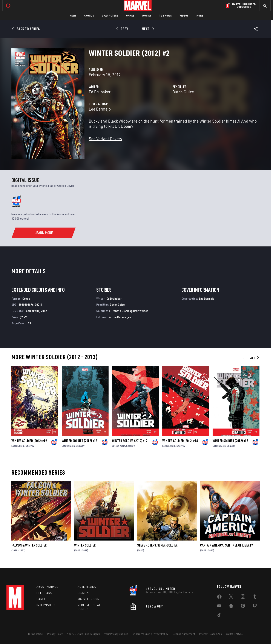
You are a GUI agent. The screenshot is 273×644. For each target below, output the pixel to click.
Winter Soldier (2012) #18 (79, 441)
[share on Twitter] (231, 597)
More (200, 16)
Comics (89, 16)
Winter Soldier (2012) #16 (180, 441)
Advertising (87, 587)
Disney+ (84, 593)
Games (130, 16)
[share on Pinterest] (243, 607)
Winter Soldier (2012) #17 (130, 441)
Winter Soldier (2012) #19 (29, 441)
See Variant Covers (105, 139)
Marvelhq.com (89, 599)
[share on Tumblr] (255, 597)
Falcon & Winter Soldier (29, 545)
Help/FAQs (44, 593)
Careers (43, 599)
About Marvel (47, 587)
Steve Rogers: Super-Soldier (157, 545)
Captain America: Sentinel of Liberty (226, 545)
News (73, 16)
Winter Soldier (85, 545)
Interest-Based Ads (211, 634)
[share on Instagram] (243, 597)
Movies (147, 16)
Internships (46, 605)
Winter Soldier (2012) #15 (230, 441)
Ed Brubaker (100, 92)
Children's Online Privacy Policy (150, 634)
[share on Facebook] (219, 598)
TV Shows (166, 16)
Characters (110, 16)
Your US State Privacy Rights (84, 634)
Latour (15, 446)
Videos (184, 16)
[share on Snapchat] (231, 607)
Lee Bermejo (100, 109)
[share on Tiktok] (219, 616)
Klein (22, 446)
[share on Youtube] (219, 607)
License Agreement (184, 634)
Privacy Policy (55, 634)
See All (252, 358)
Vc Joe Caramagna (120, 317)
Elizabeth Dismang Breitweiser (128, 311)
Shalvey (30, 446)
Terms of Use (35, 634)
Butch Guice (183, 92)
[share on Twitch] (255, 607)
